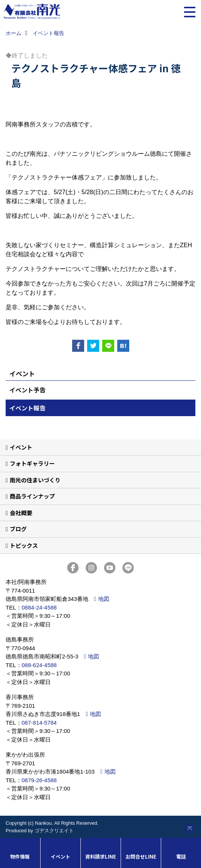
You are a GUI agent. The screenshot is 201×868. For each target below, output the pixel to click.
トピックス (24, 545)
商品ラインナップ (32, 496)
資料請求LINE (101, 857)
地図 (104, 599)
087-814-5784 (39, 723)
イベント (21, 447)
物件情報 (20, 857)
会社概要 (21, 513)
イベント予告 (27, 390)
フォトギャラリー (32, 463)
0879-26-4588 (39, 780)
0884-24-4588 (39, 607)
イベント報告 (27, 408)
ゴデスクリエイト (54, 831)
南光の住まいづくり (35, 480)
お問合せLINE (141, 857)
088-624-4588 (39, 665)
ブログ (18, 529)
